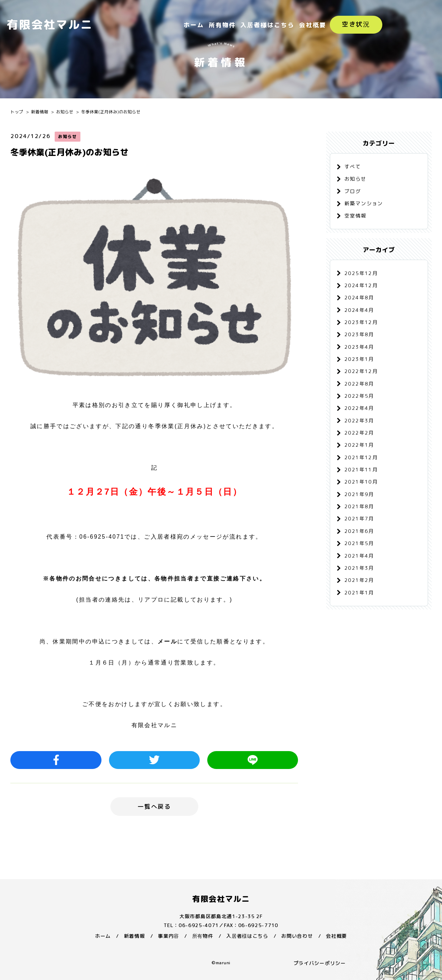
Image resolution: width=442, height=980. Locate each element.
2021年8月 (359, 506)
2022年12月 (361, 371)
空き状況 (356, 24)
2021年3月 (359, 568)
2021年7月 (359, 518)
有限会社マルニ (221, 899)
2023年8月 (359, 334)
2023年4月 (359, 347)
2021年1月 (359, 592)
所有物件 (222, 25)
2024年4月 (359, 310)
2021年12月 (361, 457)
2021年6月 (359, 531)
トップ (17, 112)
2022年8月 (359, 384)
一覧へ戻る (154, 806)
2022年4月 (359, 408)
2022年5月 (359, 396)
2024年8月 (359, 297)
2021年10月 (361, 482)
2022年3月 (359, 420)
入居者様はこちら (267, 25)
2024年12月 (361, 285)
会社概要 (313, 25)
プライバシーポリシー (320, 963)
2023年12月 (361, 322)
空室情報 (356, 215)
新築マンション (364, 203)
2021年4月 (359, 556)
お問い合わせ (297, 936)
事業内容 (168, 936)
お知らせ (65, 112)
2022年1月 (359, 445)
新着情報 (40, 112)
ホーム (194, 25)
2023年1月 (359, 359)
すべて (353, 166)
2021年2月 (359, 580)
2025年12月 (361, 273)
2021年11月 (361, 469)
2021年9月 (359, 494)
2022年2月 (359, 433)
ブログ (353, 191)
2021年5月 (359, 543)
